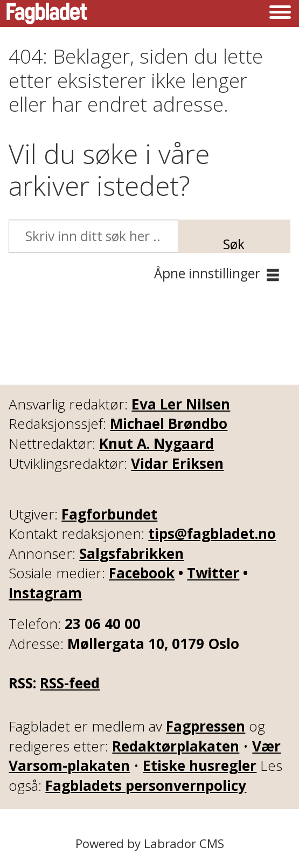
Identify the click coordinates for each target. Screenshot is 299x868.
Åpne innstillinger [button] (207, 273)
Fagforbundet (109, 514)
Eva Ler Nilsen (181, 404)
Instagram (45, 593)
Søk (234, 244)
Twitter (213, 573)
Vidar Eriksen (177, 463)
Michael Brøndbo (169, 423)
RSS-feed (70, 683)
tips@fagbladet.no (212, 534)
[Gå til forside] (47, 13)
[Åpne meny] (280, 13)
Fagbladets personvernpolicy (146, 785)
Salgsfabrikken (131, 553)
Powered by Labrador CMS (150, 843)
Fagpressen (206, 726)
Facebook (142, 573)
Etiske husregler (200, 766)
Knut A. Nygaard (157, 443)
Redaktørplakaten (176, 746)
